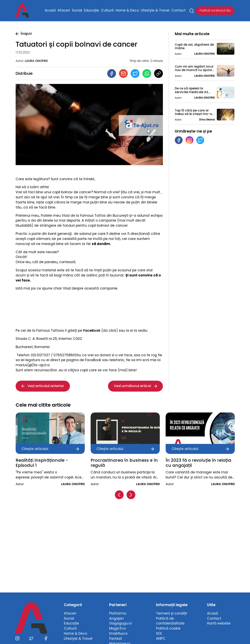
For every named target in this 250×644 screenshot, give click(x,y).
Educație (92, 11)
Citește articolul (50, 449)
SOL (159, 633)
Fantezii (116, 639)
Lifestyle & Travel (155, 11)
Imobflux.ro (118, 633)
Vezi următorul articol (135, 386)
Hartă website (219, 623)
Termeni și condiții (171, 613)
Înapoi (24, 34)
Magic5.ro (117, 628)
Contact (178, 11)
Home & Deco (127, 11)
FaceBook (92, 330)
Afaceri (64, 11)
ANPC (161, 639)
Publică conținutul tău (215, 11)
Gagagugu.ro (121, 623)
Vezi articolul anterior (43, 386)
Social (77, 11)
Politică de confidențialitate (170, 621)
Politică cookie (168, 628)
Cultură (107, 11)
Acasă (50, 11)
